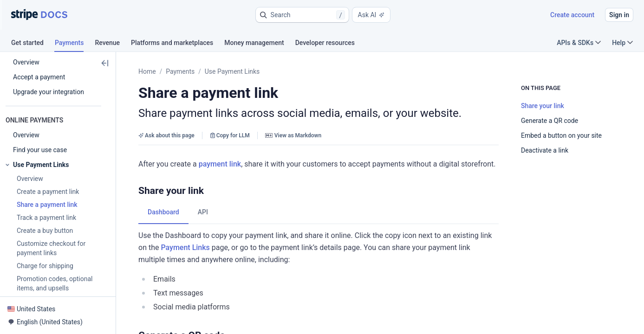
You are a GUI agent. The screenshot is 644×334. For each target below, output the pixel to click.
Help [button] (622, 43)
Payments (180, 71)
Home (147, 71)
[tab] (33, 44)
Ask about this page (166, 135)
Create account (572, 15)
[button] (302, 15)
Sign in (619, 15)
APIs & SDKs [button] (579, 43)
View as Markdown (293, 135)
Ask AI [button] (371, 15)
